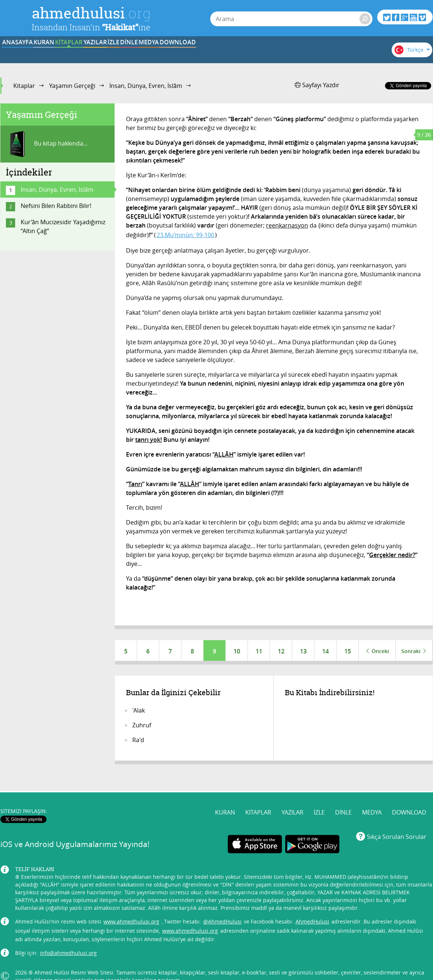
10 (237, 651)
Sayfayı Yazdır (317, 85)
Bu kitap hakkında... (47, 144)
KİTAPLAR (115, 53)
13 (303, 651)
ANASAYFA (23, 53)
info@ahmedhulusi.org (68, 938)
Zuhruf (142, 727)
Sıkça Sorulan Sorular (397, 822)
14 (325, 651)
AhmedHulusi (312, 907)
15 (348, 651)
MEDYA (298, 53)
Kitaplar (24, 86)
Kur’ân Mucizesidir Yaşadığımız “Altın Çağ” (63, 226)
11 (259, 651)
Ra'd (138, 741)
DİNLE (252, 53)
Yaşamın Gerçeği (72, 86)
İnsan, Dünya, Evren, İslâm (146, 86)
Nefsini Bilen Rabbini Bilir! (56, 206)
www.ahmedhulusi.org (131, 907)
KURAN (69, 53)
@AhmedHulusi (222, 907)
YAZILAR (161, 53)
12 (281, 651)
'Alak (139, 712)
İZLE (206, 53)
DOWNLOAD (343, 53)
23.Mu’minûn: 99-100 (185, 235)
